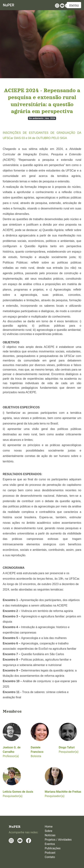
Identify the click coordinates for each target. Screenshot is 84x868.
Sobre (49, 831)
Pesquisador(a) (69, 738)
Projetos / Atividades (58, 840)
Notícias (50, 835)
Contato (50, 857)
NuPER (9, 5)
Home (49, 827)
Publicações (53, 848)
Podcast (50, 853)
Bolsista (40, 740)
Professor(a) (12, 740)
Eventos (50, 844)
